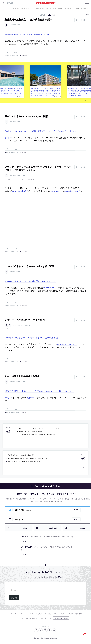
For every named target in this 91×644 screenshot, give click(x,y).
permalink (25, 55)
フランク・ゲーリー (11, 179)
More (25, 541)
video (24, 176)
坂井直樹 (30, 398)
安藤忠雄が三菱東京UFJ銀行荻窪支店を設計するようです (27, 35)
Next (85, 101)
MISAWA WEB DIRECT (66, 344)
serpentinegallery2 (19, 191)
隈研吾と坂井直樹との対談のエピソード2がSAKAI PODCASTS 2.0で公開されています (38, 391)
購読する (14, 598)
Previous (81, 101)
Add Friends (53, 528)
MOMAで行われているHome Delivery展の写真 (29, 266)
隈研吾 (7, 398)
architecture (15, 25)
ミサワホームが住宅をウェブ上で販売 (25, 320)
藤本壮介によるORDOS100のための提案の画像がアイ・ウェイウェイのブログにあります (39, 131)
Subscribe (83, 528)
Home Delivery (49, 288)
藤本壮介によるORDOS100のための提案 (26, 116)
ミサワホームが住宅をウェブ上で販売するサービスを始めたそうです (32, 338)
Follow (76, 510)
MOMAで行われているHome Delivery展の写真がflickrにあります (29, 281)
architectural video (71, 191)
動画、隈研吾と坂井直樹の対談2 (22, 376)
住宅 (7, 329)
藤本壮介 (8, 138)
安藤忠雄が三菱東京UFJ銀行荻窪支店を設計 (28, 20)
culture (28, 325)
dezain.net (55, 191)
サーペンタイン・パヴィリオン (27, 179)
